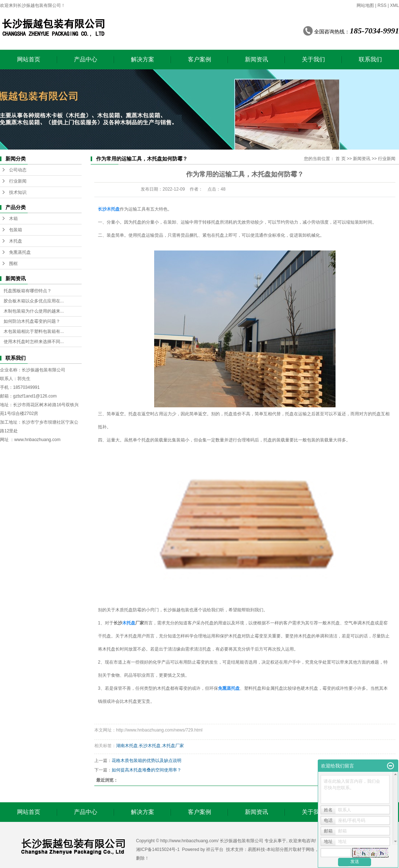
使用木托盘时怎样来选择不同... (34, 342)
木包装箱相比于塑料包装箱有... (34, 331)
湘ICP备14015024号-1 (158, 849)
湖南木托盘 (127, 746)
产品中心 (86, 59)
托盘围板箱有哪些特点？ (28, 291)
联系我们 (370, 59)
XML (394, 5)
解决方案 (143, 59)
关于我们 (313, 59)
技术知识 (18, 192)
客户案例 (199, 59)
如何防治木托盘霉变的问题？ (32, 321)
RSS (382, 5)
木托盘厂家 (173, 746)
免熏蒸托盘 (20, 252)
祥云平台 (215, 849)
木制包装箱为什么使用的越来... (34, 311)
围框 (13, 264)
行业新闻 (18, 181)
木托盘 (16, 241)
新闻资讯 (256, 59)
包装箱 (16, 230)
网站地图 (365, 5)
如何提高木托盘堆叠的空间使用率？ (147, 770)
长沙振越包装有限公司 (44, 370)
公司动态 (18, 170)
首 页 (340, 159)
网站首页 (29, 59)
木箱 (13, 219)
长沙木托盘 (150, 746)
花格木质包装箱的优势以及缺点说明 (147, 761)
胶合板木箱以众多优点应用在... (34, 301)
